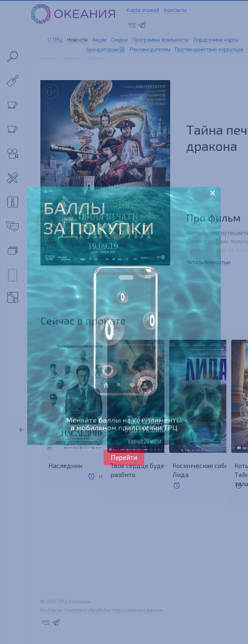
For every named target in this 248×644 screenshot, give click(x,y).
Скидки (119, 40)
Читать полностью (208, 262)
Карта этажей (143, 10)
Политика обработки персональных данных (114, 611)
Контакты (175, 10)
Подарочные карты (216, 40)
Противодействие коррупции (209, 50)
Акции (99, 40)
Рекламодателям (150, 50)
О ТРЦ (55, 40)
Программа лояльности (160, 40)
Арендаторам (106, 50)
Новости (77, 40)
